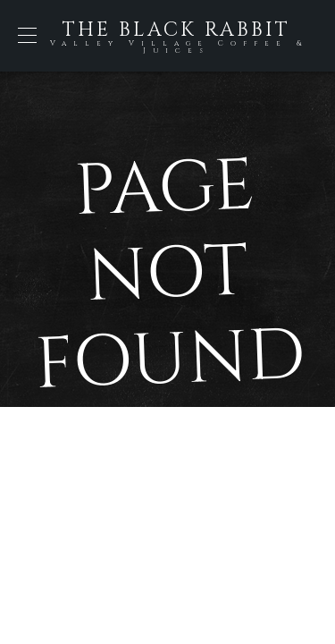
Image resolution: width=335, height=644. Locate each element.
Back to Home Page (168, 478)
